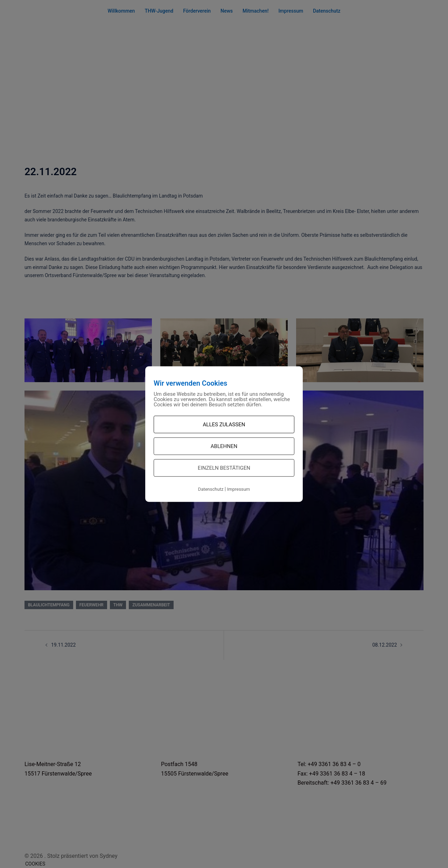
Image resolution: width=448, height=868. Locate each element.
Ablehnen (224, 446)
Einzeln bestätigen (224, 468)
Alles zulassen (224, 425)
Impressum (239, 489)
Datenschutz (211, 489)
